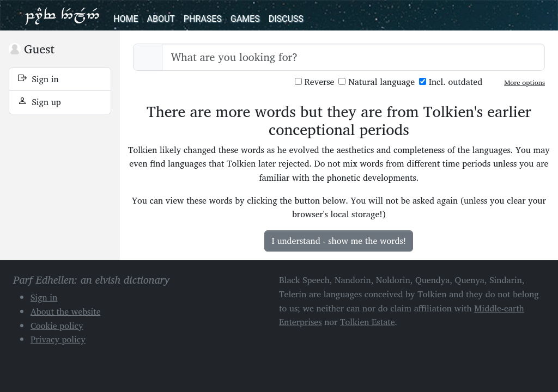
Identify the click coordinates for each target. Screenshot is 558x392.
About (160, 19)
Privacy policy (58, 339)
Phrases (203, 19)
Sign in (38, 79)
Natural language (377, 82)
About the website (66, 311)
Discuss (286, 19)
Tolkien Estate (368, 322)
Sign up (40, 102)
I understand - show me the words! (339, 241)
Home (126, 19)
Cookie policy (57, 326)
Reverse (315, 82)
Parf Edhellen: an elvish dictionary (62, 15)
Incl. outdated (451, 82)
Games (245, 19)
